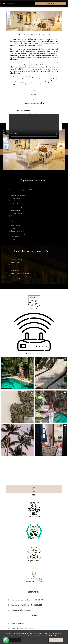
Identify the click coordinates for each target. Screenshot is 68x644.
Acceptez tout (56, 640)
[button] (51, 4)
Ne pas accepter (13, 640)
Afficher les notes (24, 110)
